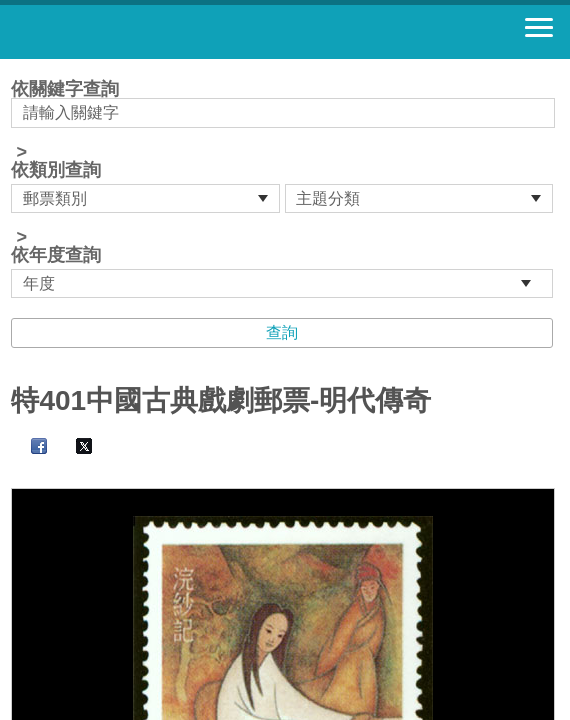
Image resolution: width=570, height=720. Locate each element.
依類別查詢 (56, 170)
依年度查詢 (56, 255)
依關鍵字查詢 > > (284, 189)
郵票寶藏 (125, 32)
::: (17, 67)
